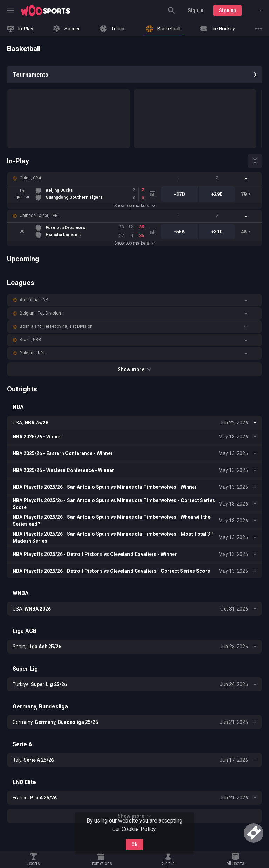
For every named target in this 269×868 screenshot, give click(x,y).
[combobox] (255, 10)
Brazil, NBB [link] (30, 340)
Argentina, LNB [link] (34, 300)
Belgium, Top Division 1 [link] (42, 313)
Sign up (227, 10)
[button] (134, 178)
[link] (46, 10)
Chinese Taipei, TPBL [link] (40, 216)
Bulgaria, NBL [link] (33, 353)
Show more (134, 369)
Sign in (196, 10)
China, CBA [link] (30, 178)
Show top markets (134, 206)
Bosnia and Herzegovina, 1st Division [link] (56, 326)
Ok (134, 845)
